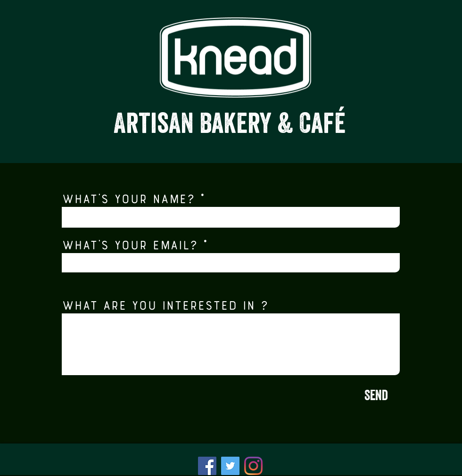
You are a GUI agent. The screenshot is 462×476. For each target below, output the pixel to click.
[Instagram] (253, 466)
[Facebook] (207, 466)
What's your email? (130, 244)
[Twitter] (230, 466)
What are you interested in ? (165, 304)
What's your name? (128, 197)
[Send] (376, 397)
